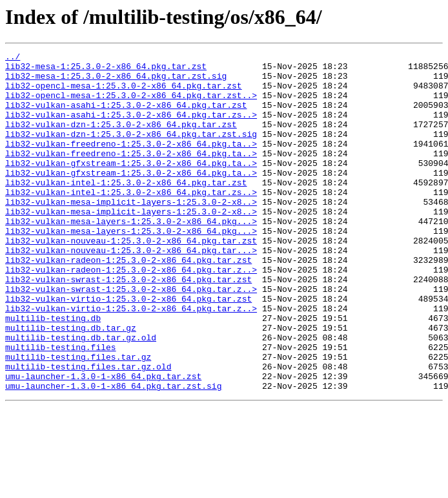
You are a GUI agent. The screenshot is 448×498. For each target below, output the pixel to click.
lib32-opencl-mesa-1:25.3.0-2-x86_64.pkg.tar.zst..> (131, 105)
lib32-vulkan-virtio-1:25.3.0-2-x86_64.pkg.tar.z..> (131, 360)
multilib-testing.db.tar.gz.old (81, 395)
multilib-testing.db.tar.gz (71, 384)
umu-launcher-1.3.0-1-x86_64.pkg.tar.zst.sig (113, 453)
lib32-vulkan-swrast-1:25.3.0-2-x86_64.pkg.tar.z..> (131, 337)
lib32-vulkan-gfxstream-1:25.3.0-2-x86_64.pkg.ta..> (131, 186)
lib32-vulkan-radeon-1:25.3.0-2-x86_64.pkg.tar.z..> (131, 314)
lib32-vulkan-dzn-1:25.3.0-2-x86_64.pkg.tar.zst (121, 140)
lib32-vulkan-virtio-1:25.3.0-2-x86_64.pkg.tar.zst (128, 349)
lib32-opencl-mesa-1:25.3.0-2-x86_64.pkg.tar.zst (124, 93)
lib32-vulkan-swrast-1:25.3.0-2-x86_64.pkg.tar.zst (128, 326)
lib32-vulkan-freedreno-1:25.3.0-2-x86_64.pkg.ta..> (131, 163)
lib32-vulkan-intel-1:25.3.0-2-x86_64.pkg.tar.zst (126, 209)
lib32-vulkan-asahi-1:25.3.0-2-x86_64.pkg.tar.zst (126, 116)
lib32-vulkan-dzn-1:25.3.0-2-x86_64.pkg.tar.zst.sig (131, 151)
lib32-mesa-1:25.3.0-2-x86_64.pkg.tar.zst (106, 70)
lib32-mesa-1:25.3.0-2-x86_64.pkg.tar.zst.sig (116, 81)
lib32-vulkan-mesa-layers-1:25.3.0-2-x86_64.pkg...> (131, 256)
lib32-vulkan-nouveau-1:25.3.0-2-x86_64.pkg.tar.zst (131, 279)
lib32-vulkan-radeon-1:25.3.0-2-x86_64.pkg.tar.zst (128, 302)
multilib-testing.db (53, 372)
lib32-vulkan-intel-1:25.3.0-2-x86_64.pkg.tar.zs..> (131, 221)
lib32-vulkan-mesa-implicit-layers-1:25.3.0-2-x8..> (131, 233)
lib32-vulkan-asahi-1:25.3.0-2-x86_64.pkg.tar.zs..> (131, 128)
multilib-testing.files (61, 407)
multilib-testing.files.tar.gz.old (88, 430)
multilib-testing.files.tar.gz (78, 419)
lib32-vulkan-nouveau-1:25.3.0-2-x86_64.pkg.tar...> (131, 291)
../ (13, 58)
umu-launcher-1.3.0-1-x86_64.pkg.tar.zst (103, 442)
